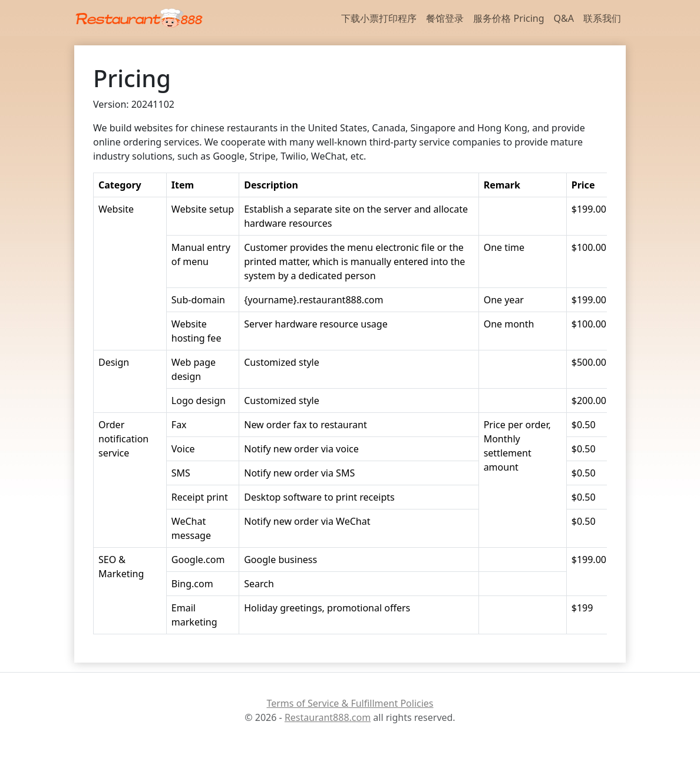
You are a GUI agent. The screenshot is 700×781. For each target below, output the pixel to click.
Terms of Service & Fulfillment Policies (350, 703)
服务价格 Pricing (509, 18)
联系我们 (602, 18)
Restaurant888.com (328, 717)
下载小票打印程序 (379, 18)
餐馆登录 (445, 18)
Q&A (564, 18)
